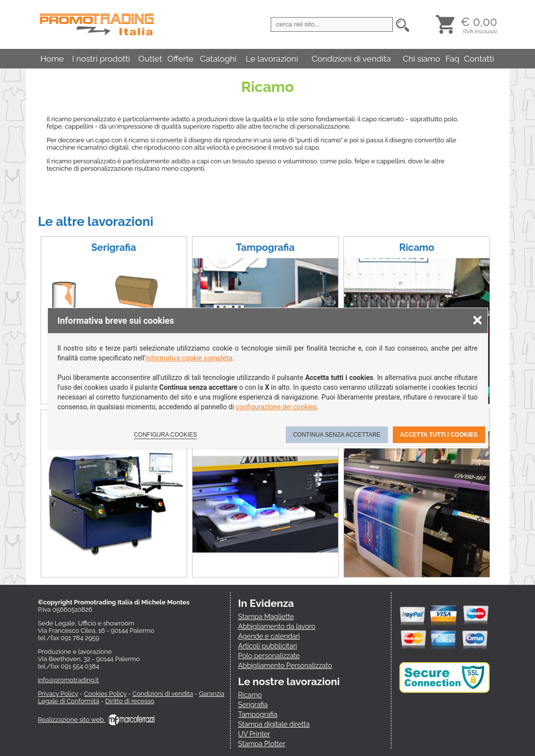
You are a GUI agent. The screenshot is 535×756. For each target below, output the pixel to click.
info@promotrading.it (69, 680)
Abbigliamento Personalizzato (285, 666)
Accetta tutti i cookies (439, 435)
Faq (453, 59)
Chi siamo (421, 59)
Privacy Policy (58, 694)
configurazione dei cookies (276, 407)
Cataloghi (218, 59)
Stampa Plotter (262, 744)
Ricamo (417, 247)
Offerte (180, 59)
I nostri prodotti (101, 59)
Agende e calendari (269, 636)
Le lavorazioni (272, 59)
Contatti (479, 59)
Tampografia (265, 247)
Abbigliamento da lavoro (277, 626)
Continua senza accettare (337, 435)
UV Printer (254, 734)
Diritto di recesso (129, 701)
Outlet (150, 59)
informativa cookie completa (189, 358)
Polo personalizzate (269, 656)
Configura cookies (165, 435)
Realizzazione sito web (96, 720)
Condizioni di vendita (351, 59)
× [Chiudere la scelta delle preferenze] (477, 320)
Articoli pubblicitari (267, 646)
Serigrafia (114, 247)
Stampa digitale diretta (274, 724)
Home (52, 59)
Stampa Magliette (266, 617)
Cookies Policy (105, 694)
